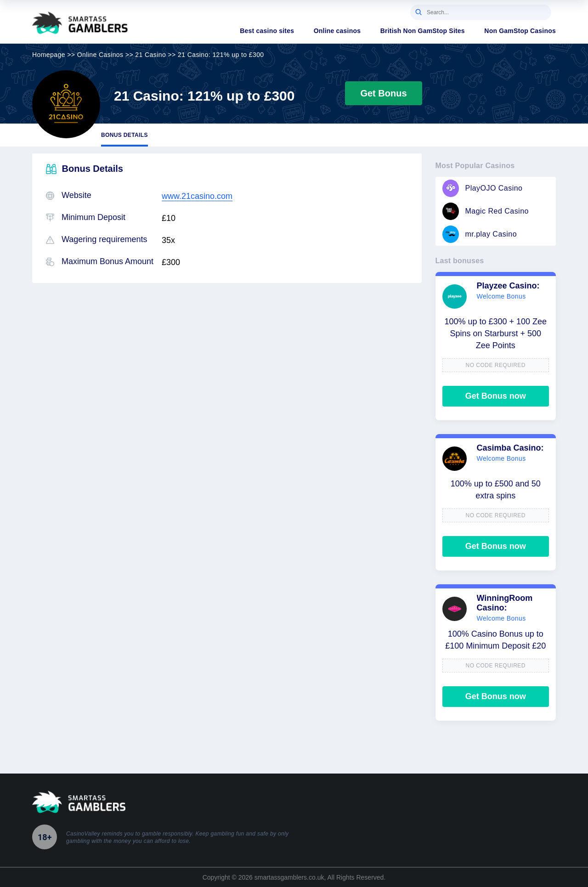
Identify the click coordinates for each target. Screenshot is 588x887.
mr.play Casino (480, 234)
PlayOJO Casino (483, 188)
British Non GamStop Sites (423, 31)
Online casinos (337, 31)
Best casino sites (267, 31)
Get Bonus (383, 93)
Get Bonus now (496, 396)
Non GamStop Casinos (520, 31)
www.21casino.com (197, 196)
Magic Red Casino (486, 211)
